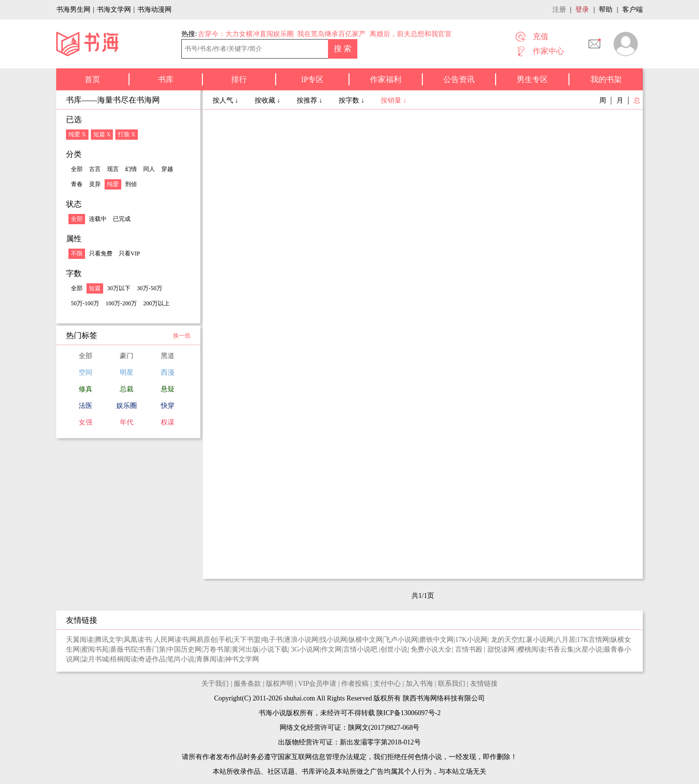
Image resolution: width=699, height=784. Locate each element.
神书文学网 (242, 659)
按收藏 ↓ (268, 100)
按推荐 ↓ (310, 100)
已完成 (122, 219)
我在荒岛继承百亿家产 (331, 34)
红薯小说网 (536, 640)
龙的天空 (504, 640)
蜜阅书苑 (95, 649)
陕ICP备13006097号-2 (408, 713)
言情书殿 (470, 649)
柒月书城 (95, 659)
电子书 (272, 640)
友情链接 (484, 684)
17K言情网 (593, 640)
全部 (77, 169)
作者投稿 (355, 684)
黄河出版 (245, 649)
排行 (239, 79)
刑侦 (131, 184)
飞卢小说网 (401, 640)
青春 (77, 184)
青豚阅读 (210, 659)
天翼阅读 (80, 640)
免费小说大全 (431, 649)
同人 (149, 169)
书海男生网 (73, 10)
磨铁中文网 (437, 640)
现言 (113, 169)
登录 (582, 10)
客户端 (633, 10)
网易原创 (203, 640)
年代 (127, 422)
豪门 (127, 356)
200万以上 (156, 303)
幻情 (131, 169)
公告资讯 (459, 79)
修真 (86, 389)
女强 (86, 422)
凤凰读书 (137, 640)
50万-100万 (85, 303)
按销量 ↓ (394, 100)
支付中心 (387, 684)
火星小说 (589, 649)
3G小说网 (305, 649)
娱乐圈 (127, 406)
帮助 (606, 10)
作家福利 (386, 79)
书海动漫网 (154, 10)
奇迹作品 (152, 659)
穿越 (167, 169)
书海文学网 (114, 10)
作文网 (331, 649)
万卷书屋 (217, 649)
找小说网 (333, 640)
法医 (86, 406)
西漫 (168, 372)
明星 (127, 372)
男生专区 (532, 79)
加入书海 (419, 684)
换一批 (182, 336)
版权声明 (280, 684)
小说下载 (274, 649)
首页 (92, 79)
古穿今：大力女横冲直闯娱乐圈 (246, 34)
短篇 (95, 288)
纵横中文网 (366, 640)
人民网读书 (171, 640)
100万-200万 (121, 303)
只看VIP (129, 254)
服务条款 (247, 684)
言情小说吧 (361, 649)
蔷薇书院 (124, 649)
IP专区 (312, 79)
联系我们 (452, 684)
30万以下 (119, 288)
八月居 (565, 640)
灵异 (95, 184)
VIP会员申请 (317, 684)
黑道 (168, 356)
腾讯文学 (109, 640)
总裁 (127, 389)
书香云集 (560, 649)
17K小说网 (471, 640)
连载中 (98, 219)
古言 (95, 169)
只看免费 (101, 254)
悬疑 (168, 389)
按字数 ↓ (352, 100)
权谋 (168, 422)
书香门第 (152, 649)
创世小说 (394, 649)
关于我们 (215, 684)
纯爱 (113, 184)
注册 (559, 10)
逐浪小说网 (301, 640)
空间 (86, 372)
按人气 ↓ (226, 100)
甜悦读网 (502, 649)
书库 (166, 79)
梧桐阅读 (124, 659)
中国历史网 (184, 649)
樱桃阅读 (531, 649)
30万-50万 (150, 288)
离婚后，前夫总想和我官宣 (411, 34)
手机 (225, 640)
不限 (77, 254)
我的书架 (606, 79)
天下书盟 (247, 640)
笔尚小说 (181, 659)
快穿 (168, 406)
